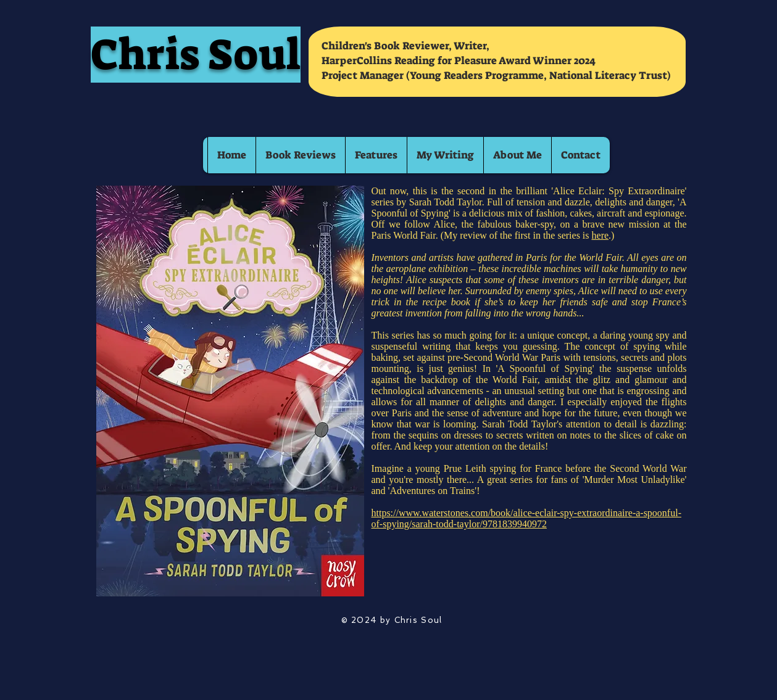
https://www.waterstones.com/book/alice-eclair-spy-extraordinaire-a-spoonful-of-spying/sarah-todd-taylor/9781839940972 (526, 518)
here (600, 235)
